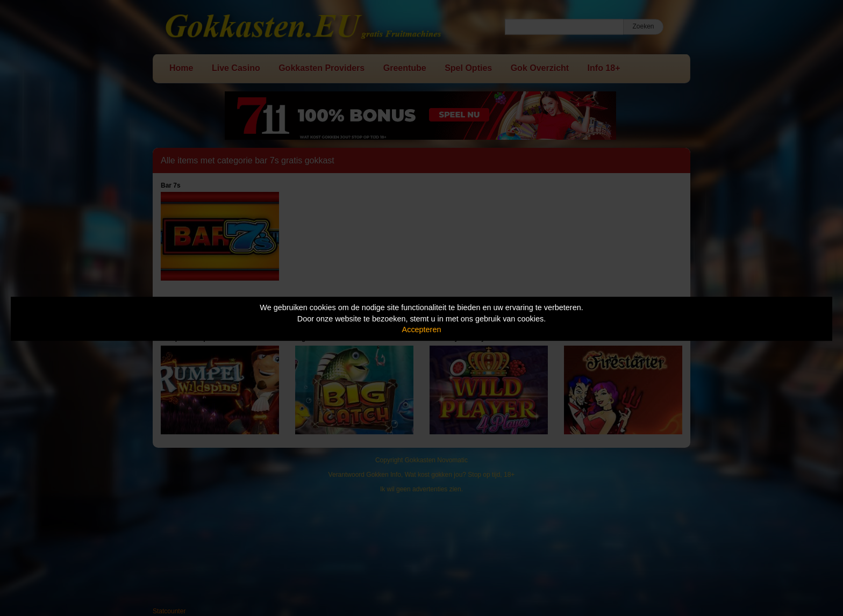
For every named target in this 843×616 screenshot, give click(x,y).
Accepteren (422, 330)
